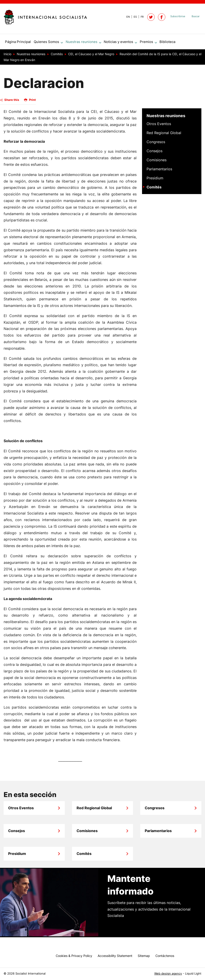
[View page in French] (140, 17)
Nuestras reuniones (166, 117)
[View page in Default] (126, 17)
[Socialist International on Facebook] (162, 17)
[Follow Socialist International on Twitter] (151, 17)
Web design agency (168, 974)
